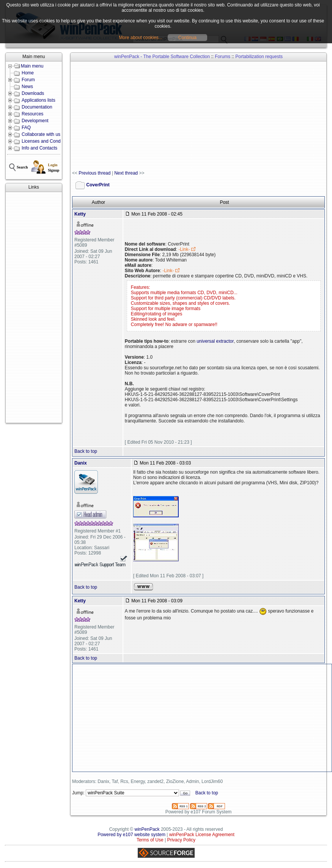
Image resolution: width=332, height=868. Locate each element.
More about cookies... (141, 38)
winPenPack (147, 829)
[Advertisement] (34, 307)
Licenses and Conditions (46, 141)
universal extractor (215, 341)
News (27, 87)
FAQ (26, 128)
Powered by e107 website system (131, 835)
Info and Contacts (39, 148)
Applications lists (39, 100)
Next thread (126, 173)
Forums (223, 57)
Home (28, 73)
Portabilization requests (259, 57)
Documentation (37, 107)
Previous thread (94, 173)
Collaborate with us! (42, 134)
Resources (32, 114)
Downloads (33, 93)
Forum (28, 80)
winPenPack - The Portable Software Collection (162, 57)
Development (35, 121)
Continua (187, 38)
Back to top (86, 451)
